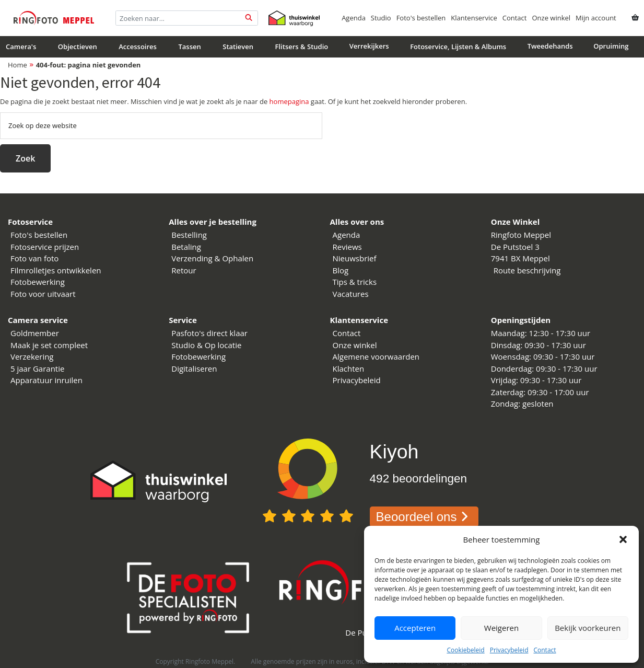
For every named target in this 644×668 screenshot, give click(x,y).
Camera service (38, 320)
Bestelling (189, 235)
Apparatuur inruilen (46, 380)
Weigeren (501, 628)
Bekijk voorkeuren (588, 628)
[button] (623, 539)
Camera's (21, 47)
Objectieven (78, 47)
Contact (545, 650)
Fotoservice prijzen (45, 247)
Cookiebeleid (465, 650)
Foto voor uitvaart (43, 294)
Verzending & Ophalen (212, 258)
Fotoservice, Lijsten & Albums (458, 47)
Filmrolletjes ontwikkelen (56, 270)
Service (183, 320)
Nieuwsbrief (355, 258)
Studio (381, 18)
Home (17, 65)
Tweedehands (550, 46)
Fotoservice (30, 222)
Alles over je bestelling (213, 222)
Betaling (186, 247)
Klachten (349, 368)
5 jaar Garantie (37, 368)
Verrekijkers (369, 46)
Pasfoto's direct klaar (209, 333)
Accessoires (138, 47)
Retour (184, 270)
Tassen (189, 47)
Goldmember (35, 333)
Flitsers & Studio (302, 47)
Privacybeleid (509, 650)
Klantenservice (474, 18)
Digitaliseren (194, 368)
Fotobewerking (38, 282)
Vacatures (351, 294)
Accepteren (415, 628)
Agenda (354, 18)
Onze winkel (551, 18)
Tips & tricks (355, 282)
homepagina (289, 101)
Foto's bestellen (421, 18)
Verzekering (32, 356)
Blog (341, 270)
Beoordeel (424, 517)
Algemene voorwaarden (376, 356)
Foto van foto (34, 258)
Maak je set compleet (49, 345)
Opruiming (611, 46)
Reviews (347, 247)
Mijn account (596, 18)
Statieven (238, 47)
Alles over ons (357, 222)
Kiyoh (394, 452)
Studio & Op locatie (206, 345)
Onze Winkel (516, 222)
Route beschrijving (527, 270)
